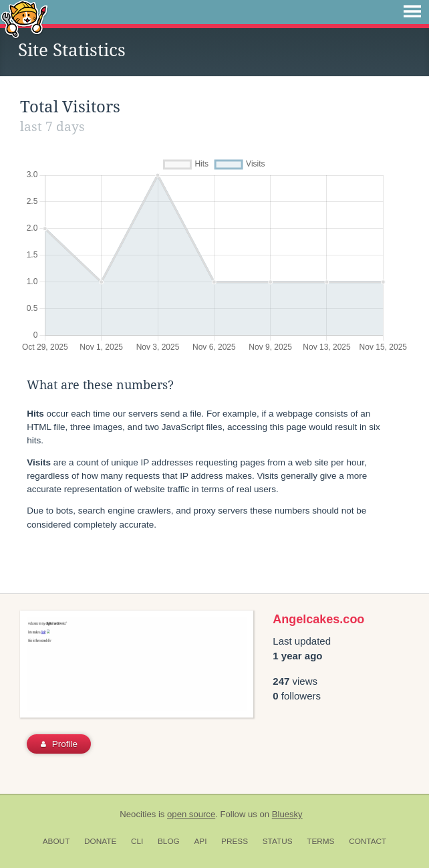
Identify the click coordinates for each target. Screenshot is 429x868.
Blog (169, 841)
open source (191, 814)
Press (235, 841)
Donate (100, 841)
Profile (59, 744)
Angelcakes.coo (318, 619)
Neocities (138, 814)
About (56, 841)
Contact (368, 841)
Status (278, 841)
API (200, 841)
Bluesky (287, 814)
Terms (320, 841)
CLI (137, 841)
